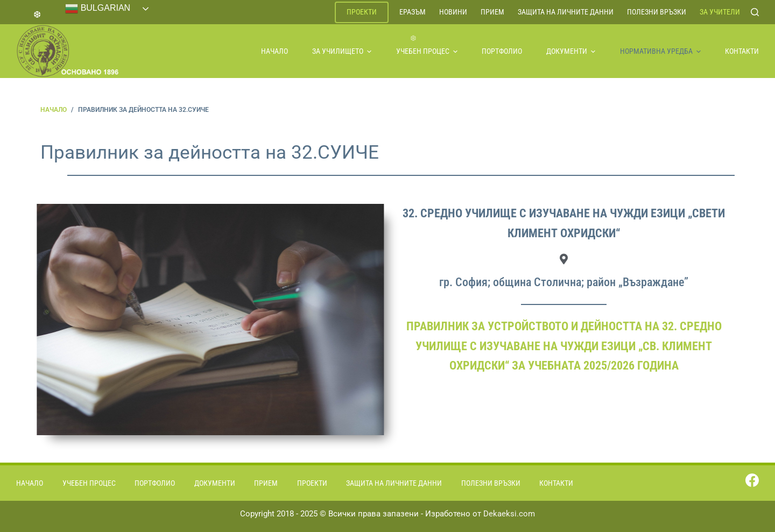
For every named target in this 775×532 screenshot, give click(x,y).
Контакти (742, 51)
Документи (571, 51)
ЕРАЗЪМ (413, 12)
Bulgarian (98, 9)
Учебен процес (427, 51)
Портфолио (502, 51)
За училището (342, 51)
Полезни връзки (657, 12)
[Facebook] (752, 480)
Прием (492, 12)
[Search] (755, 12)
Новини (453, 12)
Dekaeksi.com (509, 514)
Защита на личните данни (566, 12)
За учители (720, 12)
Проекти (362, 12)
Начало (274, 51)
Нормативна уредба (660, 51)
